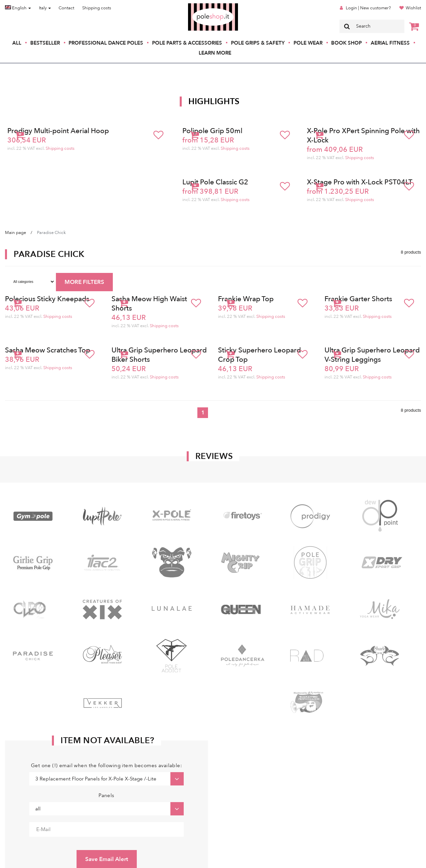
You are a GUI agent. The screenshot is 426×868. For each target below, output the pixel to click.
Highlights (214, 102)
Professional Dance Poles (106, 43)
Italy (45, 8)
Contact (66, 8)
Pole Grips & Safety (258, 43)
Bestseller (45, 43)
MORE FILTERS (84, 282)
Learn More (215, 53)
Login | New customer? (368, 8)
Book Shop (346, 43)
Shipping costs (97, 8)
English (18, 8)
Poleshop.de (197, 5)
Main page (15, 233)
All (17, 43)
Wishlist (413, 8)
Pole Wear (308, 43)
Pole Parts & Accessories (187, 43)
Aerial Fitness (390, 43)
